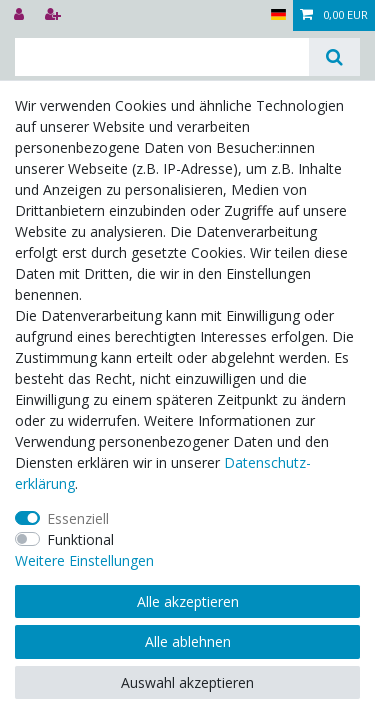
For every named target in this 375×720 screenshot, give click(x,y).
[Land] (278, 15)
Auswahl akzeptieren (187, 682)
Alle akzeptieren (188, 601)
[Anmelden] (21, 15)
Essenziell (78, 518)
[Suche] (334, 57)
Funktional (80, 539)
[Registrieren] (55, 15)
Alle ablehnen (188, 641)
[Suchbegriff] (162, 57)
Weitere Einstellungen (84, 560)
